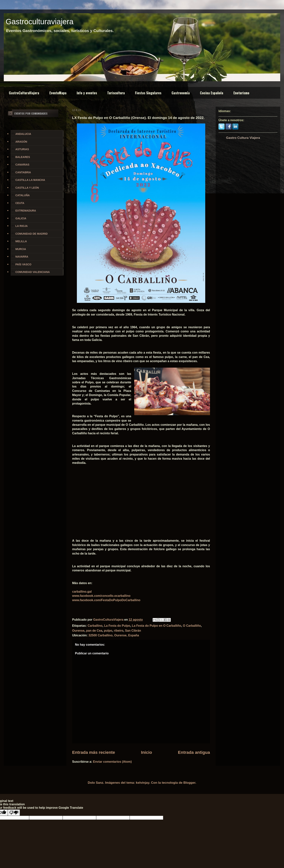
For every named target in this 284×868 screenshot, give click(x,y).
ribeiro (119, 631)
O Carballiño (192, 626)
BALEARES (23, 157)
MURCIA (21, 249)
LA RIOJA (21, 226)
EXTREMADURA (26, 211)
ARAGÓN (21, 142)
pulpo (108, 631)
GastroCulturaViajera (24, 93)
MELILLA (21, 241)
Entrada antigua (194, 752)
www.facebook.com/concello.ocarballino (101, 596)
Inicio (146, 752)
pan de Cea (94, 631)
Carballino (95, 626)
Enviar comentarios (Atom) (112, 762)
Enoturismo (241, 93)
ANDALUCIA (23, 134)
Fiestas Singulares (148, 93)
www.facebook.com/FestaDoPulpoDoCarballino (106, 600)
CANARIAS (22, 165)
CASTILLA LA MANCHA (30, 180)
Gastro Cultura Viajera (243, 138)
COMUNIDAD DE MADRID (31, 234)
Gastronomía (181, 93)
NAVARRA (22, 257)
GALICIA (21, 218)
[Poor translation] (14, 813)
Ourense (78, 631)
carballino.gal (82, 592)
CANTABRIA (23, 172)
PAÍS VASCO (23, 264)
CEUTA (20, 203)
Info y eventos (87, 93)
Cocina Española (212, 93)
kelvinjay (143, 783)
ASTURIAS (22, 149)
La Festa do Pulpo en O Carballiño (157, 626)
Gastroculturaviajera (40, 22)
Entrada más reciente (94, 752)
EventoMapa (58, 93)
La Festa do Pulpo (117, 626)
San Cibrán (133, 631)
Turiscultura (116, 93)
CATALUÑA (23, 195)
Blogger (189, 783)
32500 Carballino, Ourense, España (114, 635)
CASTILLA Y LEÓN (27, 188)
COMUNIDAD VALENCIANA (33, 272)
